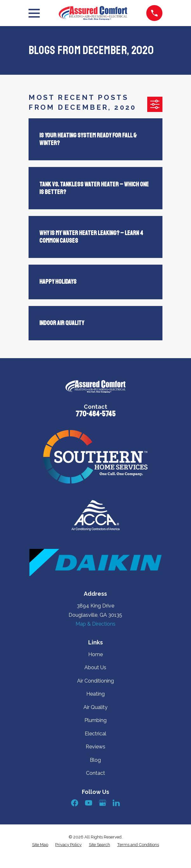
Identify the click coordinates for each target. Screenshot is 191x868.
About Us (95, 667)
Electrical (96, 734)
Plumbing (96, 720)
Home (96, 654)
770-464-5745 (96, 414)
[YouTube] (89, 803)
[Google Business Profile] (102, 803)
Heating (96, 694)
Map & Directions (96, 624)
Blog (95, 760)
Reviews (96, 747)
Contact (96, 773)
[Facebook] (75, 803)
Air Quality (96, 707)
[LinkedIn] (116, 803)
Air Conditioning (96, 681)
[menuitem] (40, 845)
